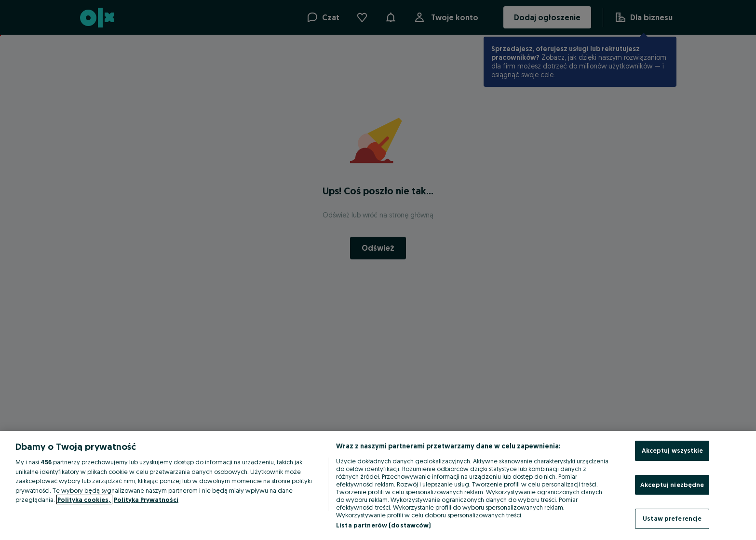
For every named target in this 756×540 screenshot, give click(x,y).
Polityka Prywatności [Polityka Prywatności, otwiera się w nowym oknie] (146, 499)
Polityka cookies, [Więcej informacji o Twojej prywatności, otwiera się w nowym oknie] (84, 499)
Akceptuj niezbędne (672, 485)
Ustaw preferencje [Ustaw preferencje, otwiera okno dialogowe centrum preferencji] (672, 518)
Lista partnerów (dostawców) (384, 525)
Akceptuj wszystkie (672, 450)
